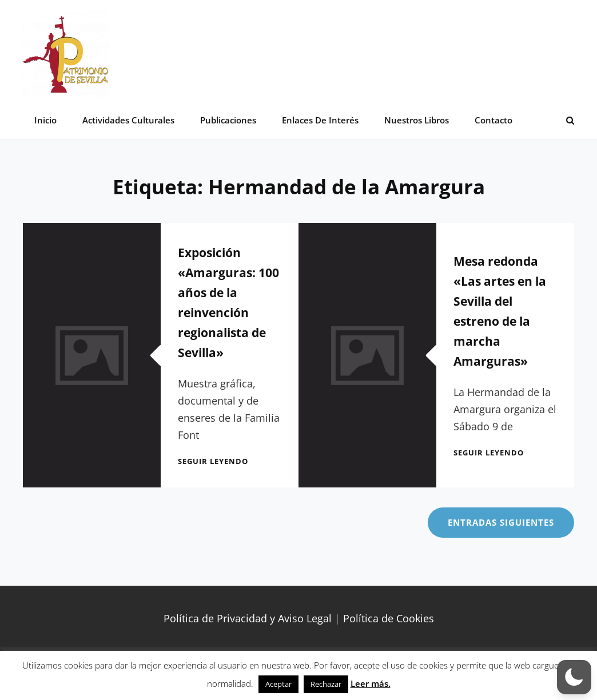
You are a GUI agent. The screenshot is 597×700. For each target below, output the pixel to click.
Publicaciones (228, 120)
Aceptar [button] (278, 684)
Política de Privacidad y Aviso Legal (248, 618)
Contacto (493, 120)
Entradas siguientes (501, 522)
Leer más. (371, 683)
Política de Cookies (389, 618)
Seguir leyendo (213, 461)
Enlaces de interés (320, 120)
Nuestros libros (417, 120)
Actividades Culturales (128, 120)
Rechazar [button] (326, 684)
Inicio (45, 120)
